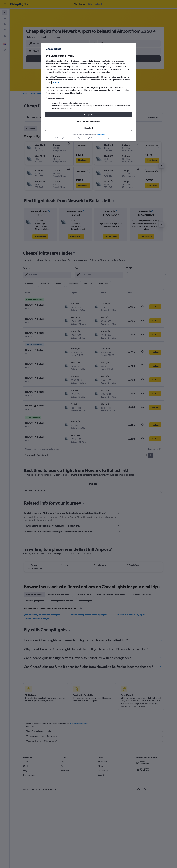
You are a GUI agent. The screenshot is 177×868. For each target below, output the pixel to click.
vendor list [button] (56, 82)
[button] (88, 115)
